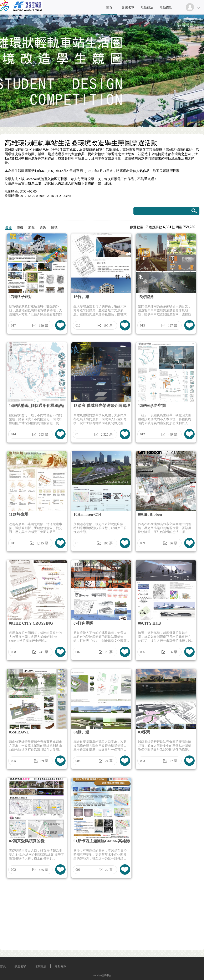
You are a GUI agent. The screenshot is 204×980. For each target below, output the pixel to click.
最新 (9, 228)
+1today (97, 975)
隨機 (20, 228)
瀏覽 (31, 228)
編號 (54, 228)
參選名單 (128, 7)
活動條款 (166, 7)
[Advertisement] (102, 915)
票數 (43, 228)
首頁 (109, 7)
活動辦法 (147, 7)
